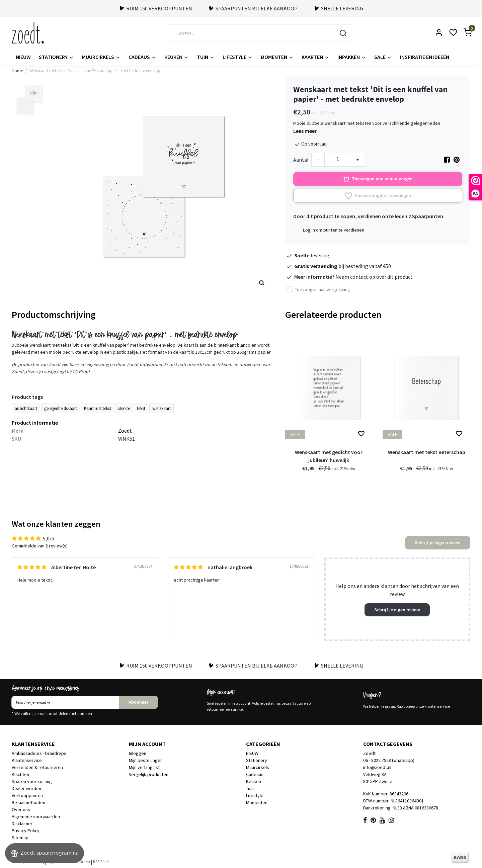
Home (17, 71)
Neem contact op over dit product (374, 277)
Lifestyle (238, 57)
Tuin (206, 57)
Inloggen (138, 753)
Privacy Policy (26, 831)
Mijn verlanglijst (144, 767)
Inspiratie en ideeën (425, 57)
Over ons (21, 809)
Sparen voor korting (32, 781)
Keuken (177, 57)
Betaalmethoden (28, 802)
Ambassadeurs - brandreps (39, 753)
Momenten (277, 57)
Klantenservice (27, 760)
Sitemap (20, 838)
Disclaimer (22, 823)
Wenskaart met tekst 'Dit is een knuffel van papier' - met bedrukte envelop (95, 71)
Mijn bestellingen (146, 760)
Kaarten (315, 57)
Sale (383, 57)
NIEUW (23, 57)
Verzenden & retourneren (37, 767)
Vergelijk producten (149, 774)
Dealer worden (26, 788)
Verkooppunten (27, 795)
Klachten (20, 774)
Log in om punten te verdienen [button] (334, 230)
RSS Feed (101, 862)
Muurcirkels (101, 57)
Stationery (56, 57)
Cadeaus (142, 57)
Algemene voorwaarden (36, 816)
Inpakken (352, 57)
